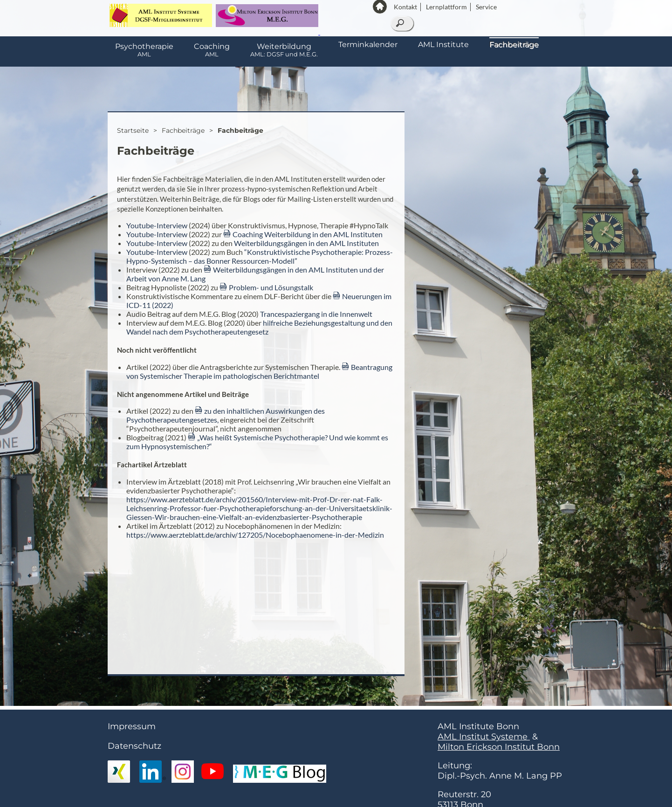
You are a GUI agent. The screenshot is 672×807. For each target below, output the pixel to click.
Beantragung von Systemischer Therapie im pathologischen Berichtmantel (259, 371)
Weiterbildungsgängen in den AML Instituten (306, 243)
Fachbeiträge (514, 44)
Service (486, 7)
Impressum (132, 726)
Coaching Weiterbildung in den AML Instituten (308, 234)
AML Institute (443, 44)
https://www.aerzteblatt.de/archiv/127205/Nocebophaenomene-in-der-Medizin (255, 535)
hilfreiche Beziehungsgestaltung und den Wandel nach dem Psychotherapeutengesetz (259, 327)
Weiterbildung (284, 50)
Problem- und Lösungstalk (271, 287)
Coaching (212, 50)
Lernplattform (446, 7)
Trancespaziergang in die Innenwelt (316, 314)
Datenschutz (134, 746)
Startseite (133, 130)
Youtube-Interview (157, 225)
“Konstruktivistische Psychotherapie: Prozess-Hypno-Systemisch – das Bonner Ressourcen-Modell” (260, 256)
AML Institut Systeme (484, 737)
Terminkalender (368, 44)
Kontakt (405, 7)
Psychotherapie (144, 50)
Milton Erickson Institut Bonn (499, 747)
